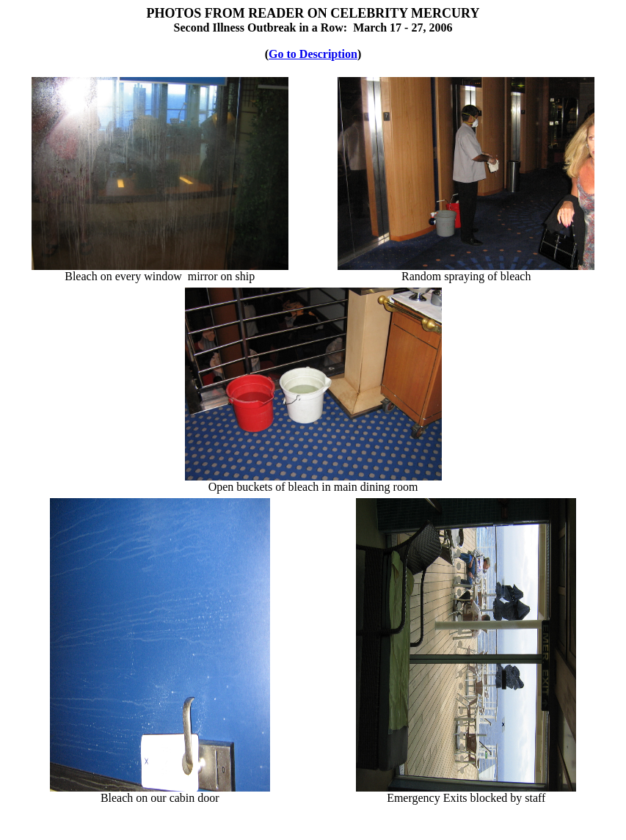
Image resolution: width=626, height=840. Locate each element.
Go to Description (313, 54)
